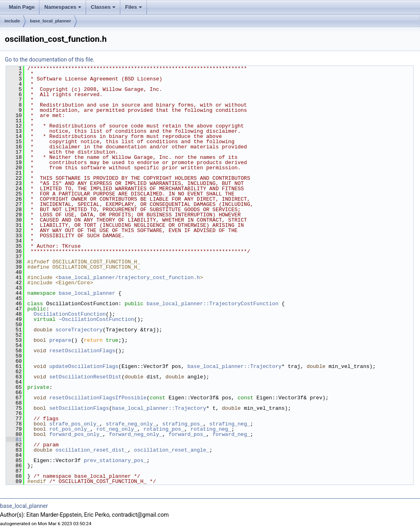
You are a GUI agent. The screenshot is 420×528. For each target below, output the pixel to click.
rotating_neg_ (211, 429)
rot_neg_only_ (116, 429)
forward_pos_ (187, 434)
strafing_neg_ (230, 424)
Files (134, 7)
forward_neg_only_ (136, 434)
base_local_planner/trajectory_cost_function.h (129, 277)
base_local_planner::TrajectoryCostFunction (212, 304)
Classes (103, 7)
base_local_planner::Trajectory (235, 366)
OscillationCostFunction (69, 314)
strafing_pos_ (182, 424)
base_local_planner (51, 21)
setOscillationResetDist (85, 377)
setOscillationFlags (79, 408)
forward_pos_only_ (76, 434)
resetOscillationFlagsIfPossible (98, 398)
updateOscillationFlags (84, 366)
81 (14, 440)
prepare (60, 340)
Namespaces (63, 7)
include (12, 21)
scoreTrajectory (79, 330)
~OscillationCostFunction (96, 319)
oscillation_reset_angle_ (172, 450)
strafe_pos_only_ (74, 424)
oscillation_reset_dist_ (92, 450)
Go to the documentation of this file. (50, 60)
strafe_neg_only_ (131, 424)
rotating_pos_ (164, 429)
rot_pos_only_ (69, 429)
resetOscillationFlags (82, 351)
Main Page (22, 7)
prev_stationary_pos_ (115, 460)
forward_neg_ (231, 434)
